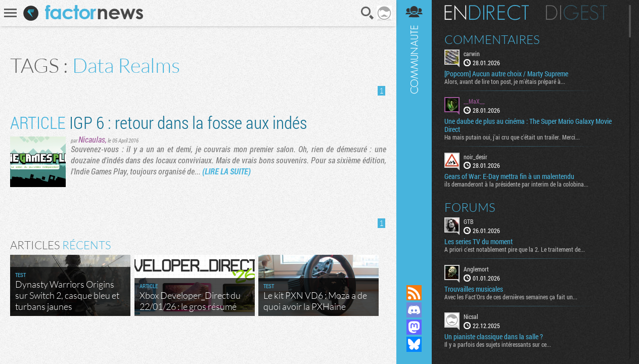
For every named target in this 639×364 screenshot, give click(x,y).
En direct (487, 13)
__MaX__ (474, 101)
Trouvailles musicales (474, 289)
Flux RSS (414, 293)
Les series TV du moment (478, 242)
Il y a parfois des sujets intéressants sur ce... (498, 344)
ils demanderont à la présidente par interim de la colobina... (516, 184)
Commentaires (492, 39)
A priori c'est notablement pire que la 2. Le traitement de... (515, 249)
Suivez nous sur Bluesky (414, 344)
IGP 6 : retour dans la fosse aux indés (158, 122)
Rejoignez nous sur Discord (414, 310)
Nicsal (471, 316)
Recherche (368, 13)
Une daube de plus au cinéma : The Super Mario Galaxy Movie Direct (528, 125)
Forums (470, 207)
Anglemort (476, 269)
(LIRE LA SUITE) (226, 171)
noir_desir (475, 157)
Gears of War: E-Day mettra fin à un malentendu (509, 176)
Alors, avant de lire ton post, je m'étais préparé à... (505, 81)
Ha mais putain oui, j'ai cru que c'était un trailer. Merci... (512, 137)
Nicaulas (92, 139)
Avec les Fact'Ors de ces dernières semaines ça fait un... (511, 297)
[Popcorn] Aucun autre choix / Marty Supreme (506, 74)
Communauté (414, 133)
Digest (577, 13)
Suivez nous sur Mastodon (414, 327)
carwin (472, 54)
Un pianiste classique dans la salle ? (494, 337)
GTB (469, 221)
